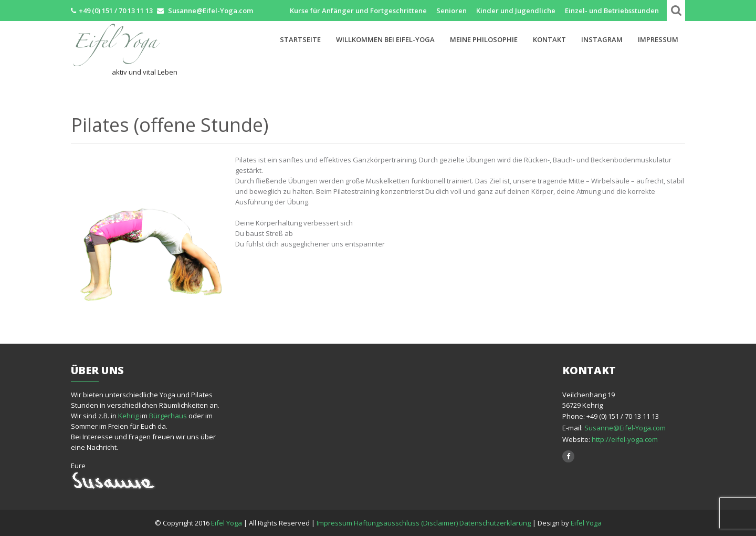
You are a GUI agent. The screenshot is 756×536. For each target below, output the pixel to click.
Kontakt (549, 39)
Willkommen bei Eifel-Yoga (385, 39)
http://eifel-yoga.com (624, 439)
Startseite (300, 39)
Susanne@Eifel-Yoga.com (625, 428)
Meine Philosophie (484, 39)
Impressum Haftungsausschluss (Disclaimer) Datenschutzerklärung (424, 523)
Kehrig (128, 416)
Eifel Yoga (227, 523)
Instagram (602, 39)
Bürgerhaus (168, 416)
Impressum (658, 39)
